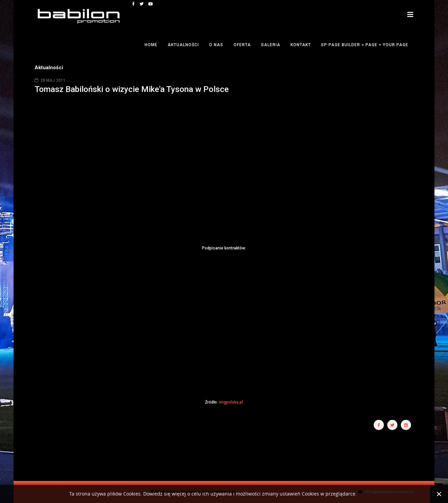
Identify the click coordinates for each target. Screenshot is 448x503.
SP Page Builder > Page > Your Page (365, 45)
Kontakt (301, 45)
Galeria (271, 45)
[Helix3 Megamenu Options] (410, 15)
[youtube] (151, 4)
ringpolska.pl (231, 402)
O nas (216, 45)
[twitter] (142, 4)
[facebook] (133, 4)
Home (151, 45)
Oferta (242, 45)
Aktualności (183, 45)
